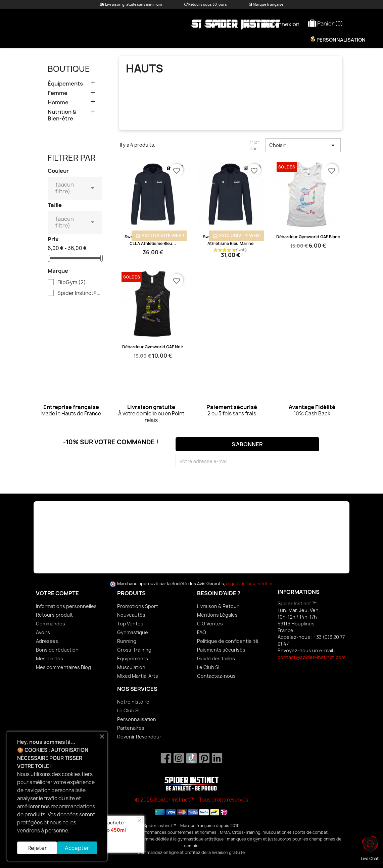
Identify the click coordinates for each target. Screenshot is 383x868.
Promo (105, 40)
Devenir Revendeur (139, 737)
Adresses (47, 641)
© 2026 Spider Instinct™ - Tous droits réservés (191, 800)
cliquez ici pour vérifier (249, 584)
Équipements (209, 40)
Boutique (69, 69)
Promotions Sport (138, 606)
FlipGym (72, 283)
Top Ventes (130, 624)
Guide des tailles (216, 658)
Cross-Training (134, 650)
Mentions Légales (217, 615)
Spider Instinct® (79, 293)
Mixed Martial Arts (138, 676)
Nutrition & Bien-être (268, 40)
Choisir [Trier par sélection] (303, 145)
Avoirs (43, 632)
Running (127, 641)
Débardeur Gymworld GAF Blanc (308, 237)
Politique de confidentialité (228, 641)
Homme (168, 40)
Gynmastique (133, 632)
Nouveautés (131, 615)
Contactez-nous (216, 676)
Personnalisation (341, 40)
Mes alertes (50, 658)
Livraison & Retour (218, 606)
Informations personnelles (66, 606)
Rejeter (37, 848)
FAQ (202, 632)
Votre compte (57, 593)
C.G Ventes (210, 624)
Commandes (51, 624)
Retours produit (54, 615)
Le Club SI (208, 667)
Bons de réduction (57, 650)
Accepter (77, 848)
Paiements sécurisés (221, 650)
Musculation (131, 667)
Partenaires (131, 728)
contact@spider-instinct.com (312, 657)
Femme (136, 40)
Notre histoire (133, 702)
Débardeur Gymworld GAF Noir (153, 347)
